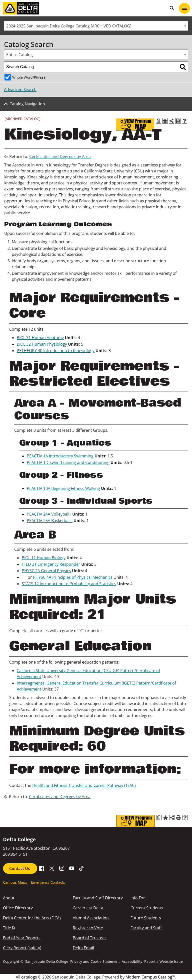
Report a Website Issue (163, 961)
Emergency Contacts (48, 882)
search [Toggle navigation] (172, 8)
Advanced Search (20, 90)
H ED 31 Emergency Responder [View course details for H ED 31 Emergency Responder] (51, 564)
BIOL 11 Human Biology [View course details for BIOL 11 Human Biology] (44, 558)
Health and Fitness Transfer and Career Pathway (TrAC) (84, 785)
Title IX (9, 928)
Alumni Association (91, 918)
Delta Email (83, 948)
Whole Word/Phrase (29, 77)
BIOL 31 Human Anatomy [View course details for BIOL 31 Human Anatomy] (40, 338)
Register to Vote (88, 928)
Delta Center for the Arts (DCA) (32, 918)
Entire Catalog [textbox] (19, 55)
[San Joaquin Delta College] (85, 8)
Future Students (146, 918)
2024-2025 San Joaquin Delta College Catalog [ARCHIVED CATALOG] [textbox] (69, 26)
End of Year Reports (22, 938)
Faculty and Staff (146, 928)
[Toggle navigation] (184, 8)
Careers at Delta (88, 908)
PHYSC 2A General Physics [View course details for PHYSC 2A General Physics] (46, 571)
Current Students (147, 908)
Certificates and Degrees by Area (60, 156)
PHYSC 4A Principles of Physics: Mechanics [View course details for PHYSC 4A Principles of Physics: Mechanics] (73, 577)
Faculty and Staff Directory (98, 898)
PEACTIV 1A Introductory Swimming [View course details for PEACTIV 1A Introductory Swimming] (60, 456)
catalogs (29, 977)
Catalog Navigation (27, 104)
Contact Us (20, 868)
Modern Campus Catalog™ (150, 977)
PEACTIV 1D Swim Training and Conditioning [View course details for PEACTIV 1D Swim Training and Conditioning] (68, 462)
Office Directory (18, 908)
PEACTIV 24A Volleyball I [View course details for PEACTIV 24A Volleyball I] (49, 514)
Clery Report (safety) (22, 948)
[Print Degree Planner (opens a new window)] (158, 121)
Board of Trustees (90, 938)
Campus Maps (15, 882)
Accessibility (132, 961)
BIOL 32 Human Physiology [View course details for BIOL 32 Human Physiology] (42, 344)
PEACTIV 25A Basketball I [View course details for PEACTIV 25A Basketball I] (50, 521)
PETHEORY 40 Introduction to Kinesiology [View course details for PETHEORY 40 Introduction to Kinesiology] (56, 351)
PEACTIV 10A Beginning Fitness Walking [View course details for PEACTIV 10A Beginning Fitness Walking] (63, 488)
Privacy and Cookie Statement (95, 961)
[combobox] (96, 26)
